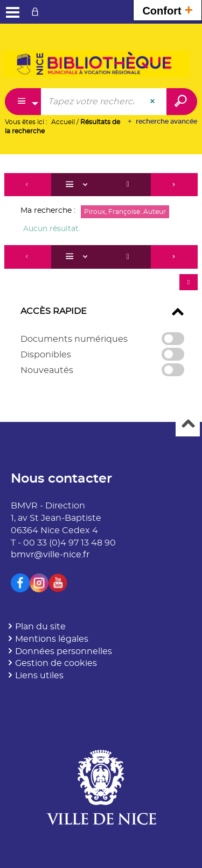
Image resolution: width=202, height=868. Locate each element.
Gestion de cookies (56, 663)
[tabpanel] (101, 280)
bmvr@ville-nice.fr (50, 555)
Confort (168, 9)
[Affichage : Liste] (78, 185)
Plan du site (40, 627)
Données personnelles (64, 651)
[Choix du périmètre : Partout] (23, 102)
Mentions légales (52, 639)
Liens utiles (39, 676)
